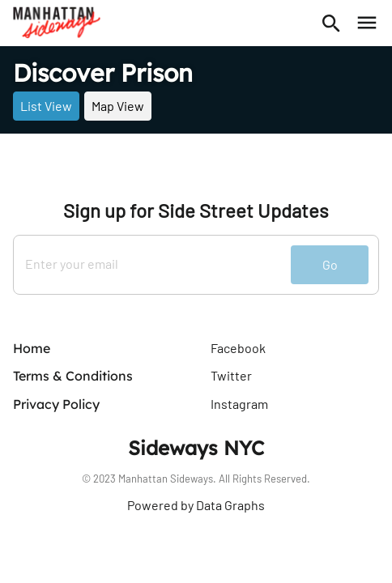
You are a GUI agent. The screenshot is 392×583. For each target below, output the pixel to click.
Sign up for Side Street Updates (196, 211)
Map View (118, 106)
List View (46, 106)
